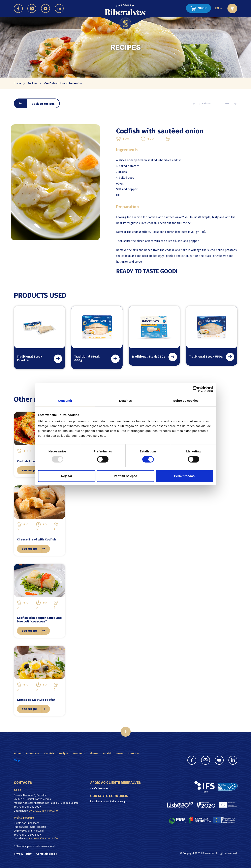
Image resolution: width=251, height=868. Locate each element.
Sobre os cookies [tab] (186, 401)
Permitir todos (184, 476)
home (17, 83)
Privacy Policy (23, 854)
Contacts (134, 753)
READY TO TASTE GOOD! (147, 271)
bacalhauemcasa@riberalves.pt (108, 801)
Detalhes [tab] (125, 401)
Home (18, 753)
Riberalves (33, 753)
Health (107, 753)
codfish (170, 232)
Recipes (33, 83)
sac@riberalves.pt (101, 788)
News (120, 753)
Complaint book (47, 854)
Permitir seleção (126, 476)
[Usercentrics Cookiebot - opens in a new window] (196, 389)
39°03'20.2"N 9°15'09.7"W (44, 811)
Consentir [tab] (65, 401)
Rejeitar (67, 476)
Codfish (49, 753)
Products (79, 753)
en (217, 8)
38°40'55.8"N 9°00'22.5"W (44, 838)
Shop (202, 8)
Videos (94, 753)
